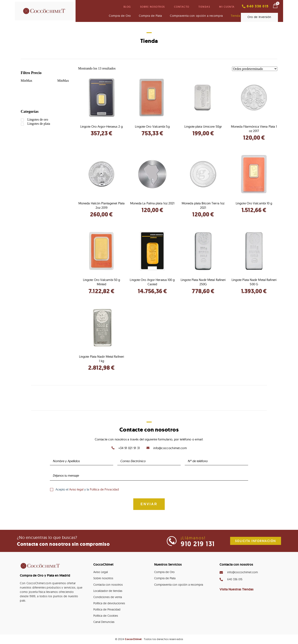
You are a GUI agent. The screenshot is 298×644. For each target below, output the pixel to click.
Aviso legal (76, 489)
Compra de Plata (150, 16)
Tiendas (204, 7)
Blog (127, 7)
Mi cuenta (227, 7)
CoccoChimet (133, 639)
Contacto (182, 7)
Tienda (236, 16)
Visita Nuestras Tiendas (237, 589)
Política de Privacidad (104, 489)
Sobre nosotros (153, 7)
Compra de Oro (120, 16)
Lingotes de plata (39, 124)
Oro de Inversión (259, 17)
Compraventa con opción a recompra (196, 16)
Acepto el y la (87, 489)
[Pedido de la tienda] (255, 69)
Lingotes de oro (38, 119)
